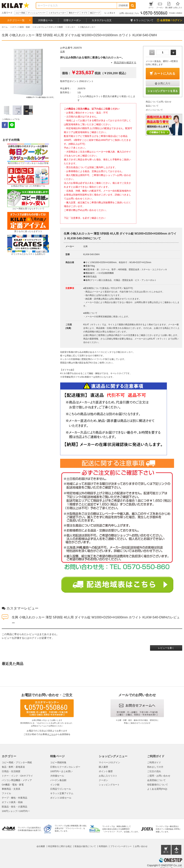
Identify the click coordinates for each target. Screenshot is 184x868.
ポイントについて (154, 110)
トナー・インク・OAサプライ (17, 776)
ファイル (6, 793)
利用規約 (103, 846)
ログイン (34, 638)
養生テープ (74, 13)
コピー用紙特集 (58, 762)
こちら (52, 734)
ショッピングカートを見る (163, 91)
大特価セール (45, 20)
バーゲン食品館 (58, 780)
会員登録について (156, 780)
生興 (62, 52)
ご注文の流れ (154, 771)
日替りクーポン (72, 20)
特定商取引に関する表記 (60, 846)
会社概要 (41, 846)
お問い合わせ (141, 846)
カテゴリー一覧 (16, 20)
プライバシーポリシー (121, 846)
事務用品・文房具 (11, 789)
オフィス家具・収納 (12, 802)
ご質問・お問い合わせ (159, 776)
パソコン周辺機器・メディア (17, 780)
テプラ (84, 13)
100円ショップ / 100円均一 (16, 811)
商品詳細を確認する (125, 62)
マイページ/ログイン (110, 762)
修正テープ (95, 13)
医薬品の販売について (85, 846)
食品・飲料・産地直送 (13, 767)
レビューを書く (166, 648)
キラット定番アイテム (62, 793)
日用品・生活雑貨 (11, 771)
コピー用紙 (20, 13)
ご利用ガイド (154, 762)
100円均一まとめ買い (61, 771)
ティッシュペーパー (37, 13)
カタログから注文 (102, 20)
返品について (152, 106)
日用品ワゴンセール (61, 789)
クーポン (103, 780)
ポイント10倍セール (61, 798)
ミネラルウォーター (57, 13)
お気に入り (164, 83)
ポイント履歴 (106, 771)
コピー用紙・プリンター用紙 (17, 762)
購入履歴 (103, 767)
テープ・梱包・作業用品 (15, 798)
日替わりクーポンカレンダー (65, 767)
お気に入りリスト (108, 776)
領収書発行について (158, 785)
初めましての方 (155, 767)
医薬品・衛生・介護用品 (15, 807)
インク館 (55, 785)
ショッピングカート (109, 785)
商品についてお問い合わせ (159, 102)
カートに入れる (165, 74)
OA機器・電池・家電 (13, 785)
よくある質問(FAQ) (157, 789)
